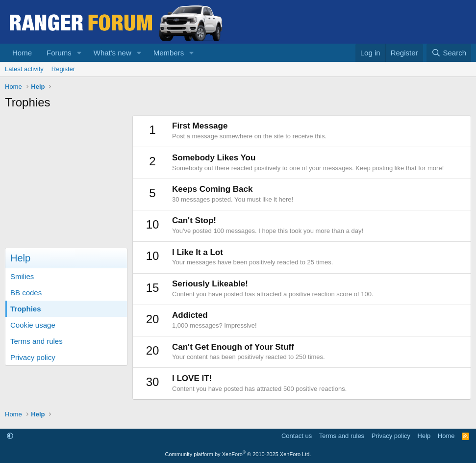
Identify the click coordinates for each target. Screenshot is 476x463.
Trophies (26, 309)
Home (22, 53)
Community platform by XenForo (238, 454)
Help (424, 436)
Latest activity (24, 69)
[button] (79, 53)
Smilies (22, 276)
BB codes (26, 293)
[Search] (449, 53)
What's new (113, 53)
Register (63, 69)
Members (169, 53)
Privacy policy (33, 357)
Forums (59, 53)
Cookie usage (33, 325)
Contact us (297, 436)
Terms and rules (37, 341)
